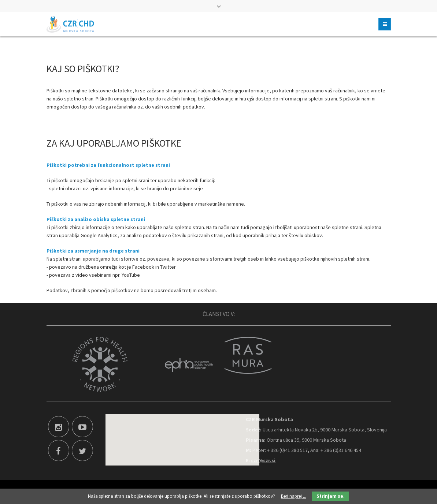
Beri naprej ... (294, 496)
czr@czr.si (263, 460)
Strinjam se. (331, 496)
